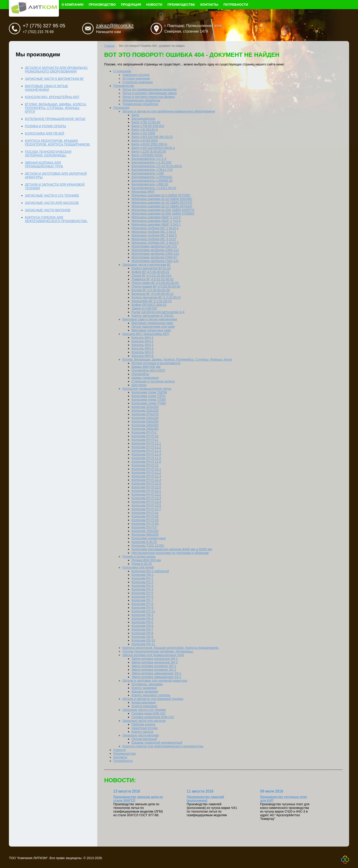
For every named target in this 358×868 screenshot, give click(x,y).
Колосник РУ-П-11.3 (146, 451)
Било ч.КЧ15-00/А (145, 140)
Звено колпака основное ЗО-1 (154, 666)
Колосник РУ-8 (142, 604)
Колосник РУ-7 (142, 600)
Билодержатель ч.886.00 (150, 184)
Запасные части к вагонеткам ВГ (147, 265)
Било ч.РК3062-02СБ (147, 155)
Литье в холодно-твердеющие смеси (150, 93)
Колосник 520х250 (145, 407)
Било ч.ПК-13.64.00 (146, 122)
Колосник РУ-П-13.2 (146, 494)
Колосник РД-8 (142, 633)
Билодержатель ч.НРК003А (152, 177)
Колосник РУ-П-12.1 (146, 469)
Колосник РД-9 (142, 637)
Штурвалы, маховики (147, 684)
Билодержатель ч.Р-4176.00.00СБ (157, 166)
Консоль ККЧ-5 (142, 352)
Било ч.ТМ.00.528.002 (148, 126)
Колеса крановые (144, 706)
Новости (154, 5)
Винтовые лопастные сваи (151, 330)
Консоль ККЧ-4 (142, 348)
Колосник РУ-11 (143, 611)
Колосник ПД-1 (142, 575)
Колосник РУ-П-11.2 (146, 447)
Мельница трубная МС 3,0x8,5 (154, 235)
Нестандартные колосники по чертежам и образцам (170, 553)
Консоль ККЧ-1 (142, 338)
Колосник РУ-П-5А (145, 524)
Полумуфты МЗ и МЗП (148, 370)
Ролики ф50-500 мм (146, 560)
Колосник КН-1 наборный (150, 571)
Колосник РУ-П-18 (145, 516)
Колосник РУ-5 (142, 593)
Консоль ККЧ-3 (142, 345)
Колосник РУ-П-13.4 (146, 502)
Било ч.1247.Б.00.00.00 (149, 151)
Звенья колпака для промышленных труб (153, 655)
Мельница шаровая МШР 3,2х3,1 (156, 224)
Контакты (209, 5)
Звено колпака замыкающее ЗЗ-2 (156, 677)
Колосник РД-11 (143, 644)
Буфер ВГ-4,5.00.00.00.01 (150, 272)
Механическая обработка (141, 100)
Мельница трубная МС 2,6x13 (154, 232)
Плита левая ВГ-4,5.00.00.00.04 (155, 283)
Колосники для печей (138, 567)
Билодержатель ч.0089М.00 (152, 181)
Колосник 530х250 (145, 421)
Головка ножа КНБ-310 (148, 713)
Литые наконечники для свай (153, 327)
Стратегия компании (138, 82)
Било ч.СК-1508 (143, 133)
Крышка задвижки (145, 691)
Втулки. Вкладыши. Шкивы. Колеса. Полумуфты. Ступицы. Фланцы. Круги (177, 359)
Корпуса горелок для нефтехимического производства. (163, 746)
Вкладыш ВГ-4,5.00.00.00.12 (153, 294)
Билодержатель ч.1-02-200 (151, 162)
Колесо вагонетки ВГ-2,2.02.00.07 (156, 297)
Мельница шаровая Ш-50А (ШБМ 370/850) (163, 213)
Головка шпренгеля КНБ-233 (153, 717)
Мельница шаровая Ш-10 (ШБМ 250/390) (162, 199)
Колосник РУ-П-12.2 (146, 473)
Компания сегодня (136, 75)
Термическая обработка (140, 104)
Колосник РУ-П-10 (145, 436)
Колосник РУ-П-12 (145, 465)
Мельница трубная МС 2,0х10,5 (155, 228)
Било (135, 115)
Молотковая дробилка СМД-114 (155, 254)
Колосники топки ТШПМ (149, 392)
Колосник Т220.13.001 (148, 546)
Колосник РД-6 (142, 626)
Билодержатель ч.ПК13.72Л (152, 170)
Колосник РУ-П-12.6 (146, 487)
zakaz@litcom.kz (115, 26)
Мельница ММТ (143, 192)
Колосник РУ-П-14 (145, 513)
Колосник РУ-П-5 (144, 527)
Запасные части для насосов (144, 721)
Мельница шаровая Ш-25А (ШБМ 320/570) (163, 210)
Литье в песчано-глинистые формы (149, 97)
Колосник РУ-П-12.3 (146, 476)
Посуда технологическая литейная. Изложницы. (158, 651)
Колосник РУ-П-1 (144, 432)
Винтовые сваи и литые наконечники (150, 319)
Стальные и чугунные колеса (153, 381)
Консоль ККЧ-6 (142, 356)
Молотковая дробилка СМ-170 (154, 246)
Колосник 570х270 (145, 414)
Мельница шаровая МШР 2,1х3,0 (156, 217)
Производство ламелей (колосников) (205, 799)
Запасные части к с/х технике (144, 710)
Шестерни (139, 385)
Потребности (236, 5)
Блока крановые (144, 702)
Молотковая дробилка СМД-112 (155, 250)
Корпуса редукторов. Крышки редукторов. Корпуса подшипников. (171, 648)
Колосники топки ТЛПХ (148, 396)
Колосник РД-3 (142, 615)
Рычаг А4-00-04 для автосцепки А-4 (158, 312)
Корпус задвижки (144, 688)
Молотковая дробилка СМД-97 (154, 257)
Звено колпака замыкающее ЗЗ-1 (156, 673)
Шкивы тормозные (145, 378)
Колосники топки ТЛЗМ (149, 400)
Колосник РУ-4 (142, 589)
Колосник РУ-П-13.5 (146, 505)
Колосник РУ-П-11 (145, 440)
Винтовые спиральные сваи (152, 323)
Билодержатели (143, 119)
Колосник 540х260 (145, 429)
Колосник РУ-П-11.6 (146, 462)
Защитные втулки (145, 728)
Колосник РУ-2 (142, 582)
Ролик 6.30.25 (142, 564)
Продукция (131, 5)
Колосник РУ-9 (142, 608)
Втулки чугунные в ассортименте (156, 363)
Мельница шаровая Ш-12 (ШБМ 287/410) (162, 206)
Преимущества (181, 5)
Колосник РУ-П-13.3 (146, 498)
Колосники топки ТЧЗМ (149, 403)
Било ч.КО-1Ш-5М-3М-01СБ (152, 137)
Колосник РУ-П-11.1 (146, 443)
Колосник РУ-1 (142, 578)
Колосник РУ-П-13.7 (146, 509)
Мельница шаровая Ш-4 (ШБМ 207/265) (161, 195)
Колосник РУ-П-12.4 (146, 480)
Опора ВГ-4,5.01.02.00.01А (151, 275)
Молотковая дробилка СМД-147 (155, 261)
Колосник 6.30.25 (144, 542)
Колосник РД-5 (142, 622)
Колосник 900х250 (145, 535)
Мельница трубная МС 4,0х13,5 (155, 243)
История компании (136, 78)
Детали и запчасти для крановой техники (153, 699)
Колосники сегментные (149, 538)
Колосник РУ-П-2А (145, 520)
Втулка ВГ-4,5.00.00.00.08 (151, 290)
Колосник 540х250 (145, 425)
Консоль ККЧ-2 (142, 341)
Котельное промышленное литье (147, 389)
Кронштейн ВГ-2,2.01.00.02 (152, 301)
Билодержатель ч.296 (148, 173)
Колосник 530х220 (145, 418)
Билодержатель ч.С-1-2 (149, 159)
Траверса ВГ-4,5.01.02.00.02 (153, 279)
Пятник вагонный (144, 739)
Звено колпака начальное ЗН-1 (155, 659)
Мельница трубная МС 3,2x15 (154, 239)
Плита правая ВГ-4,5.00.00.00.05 (156, 286)
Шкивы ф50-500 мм (146, 367)
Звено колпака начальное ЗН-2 (155, 662)
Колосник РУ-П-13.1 (146, 491)
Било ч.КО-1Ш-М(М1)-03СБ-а (153, 148)
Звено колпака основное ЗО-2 (154, 670)
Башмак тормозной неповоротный (157, 743)
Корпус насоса (142, 732)
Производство (102, 5)
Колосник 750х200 (145, 531)
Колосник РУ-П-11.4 (146, 454)
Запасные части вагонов (141, 735)
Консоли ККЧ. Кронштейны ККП (146, 334)
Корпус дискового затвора (151, 695)
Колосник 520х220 (145, 411)
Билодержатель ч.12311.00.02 (154, 188)
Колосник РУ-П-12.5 (146, 483)
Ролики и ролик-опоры (139, 556)
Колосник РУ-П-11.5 (146, 458)
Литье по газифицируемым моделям (149, 89)
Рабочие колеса (143, 724)
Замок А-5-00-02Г (145, 308)
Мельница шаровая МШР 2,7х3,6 (156, 221)
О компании (72, 5)
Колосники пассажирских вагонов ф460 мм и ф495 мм (172, 549)
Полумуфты (140, 374)
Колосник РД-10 (143, 640)
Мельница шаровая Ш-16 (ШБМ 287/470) (162, 203)
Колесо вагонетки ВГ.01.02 (151, 268)
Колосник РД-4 (142, 619)
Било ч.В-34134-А (145, 130)
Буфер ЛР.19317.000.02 (149, 305)
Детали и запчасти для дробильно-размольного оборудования (169, 111)
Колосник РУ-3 (142, 586)
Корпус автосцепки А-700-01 (153, 316)
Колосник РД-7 (142, 629)
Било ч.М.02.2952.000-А (149, 144)
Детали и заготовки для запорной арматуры (155, 681)
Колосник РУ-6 (142, 597)
